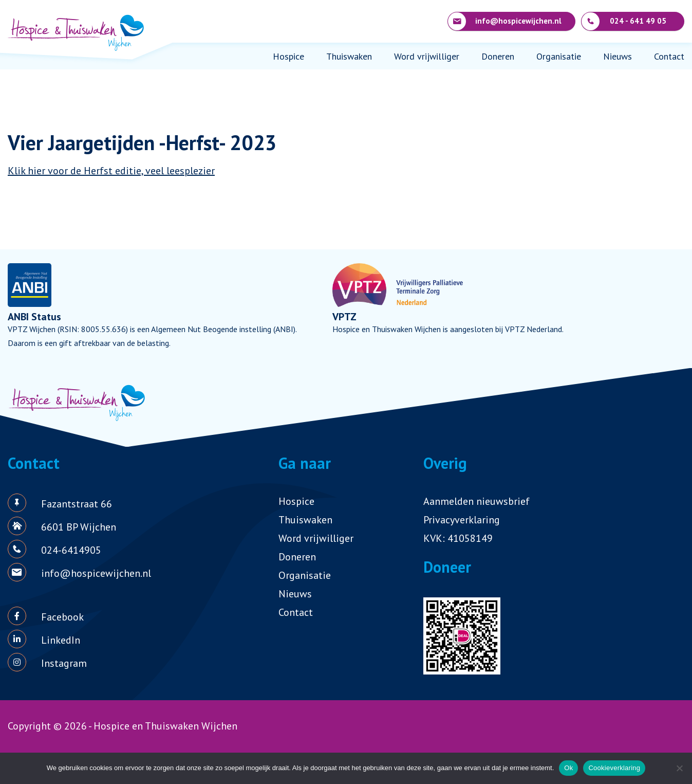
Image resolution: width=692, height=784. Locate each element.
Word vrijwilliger (427, 56)
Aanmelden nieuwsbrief (476, 501)
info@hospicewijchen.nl (505, 21)
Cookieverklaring (614, 768)
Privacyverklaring (462, 520)
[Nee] (679, 768)
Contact (669, 56)
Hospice (288, 56)
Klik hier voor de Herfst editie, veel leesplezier (111, 171)
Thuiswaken (349, 56)
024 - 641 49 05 (624, 21)
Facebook (62, 617)
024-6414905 (71, 550)
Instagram (64, 663)
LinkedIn (61, 640)
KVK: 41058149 (458, 538)
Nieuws (618, 56)
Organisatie (559, 56)
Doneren (498, 56)
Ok (568, 768)
